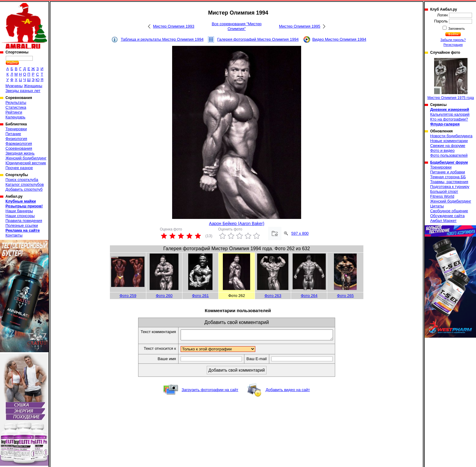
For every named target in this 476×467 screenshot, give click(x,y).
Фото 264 (309, 296)
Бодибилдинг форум (449, 162)
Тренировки (16, 129)
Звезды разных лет (23, 91)
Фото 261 (201, 296)
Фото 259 (128, 296)
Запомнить (456, 29)
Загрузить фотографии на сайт (210, 392)
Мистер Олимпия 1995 (300, 26)
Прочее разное (19, 168)
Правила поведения (24, 221)
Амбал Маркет (443, 221)
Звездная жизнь (20, 153)
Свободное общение (449, 211)
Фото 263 (273, 296)
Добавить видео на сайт (288, 392)
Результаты (16, 102)
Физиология (16, 139)
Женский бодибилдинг (26, 158)
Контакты (14, 235)
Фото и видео (442, 150)
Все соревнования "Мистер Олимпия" (236, 26)
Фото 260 (164, 296)
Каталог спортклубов (25, 184)
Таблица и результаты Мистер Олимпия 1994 (162, 39)
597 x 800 (300, 233)
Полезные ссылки (22, 225)
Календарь (15, 117)
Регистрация (453, 45)
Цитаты (437, 206)
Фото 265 (345, 296)
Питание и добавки (448, 172)
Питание (13, 134)
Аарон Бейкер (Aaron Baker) (236, 223)
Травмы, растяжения (449, 182)
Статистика (16, 107)
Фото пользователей (449, 155)
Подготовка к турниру (450, 187)
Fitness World (442, 196)
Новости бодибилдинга (451, 136)
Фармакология (19, 143)
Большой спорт (444, 191)
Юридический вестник (26, 163)
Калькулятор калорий (450, 114)
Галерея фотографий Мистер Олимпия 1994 (258, 39)
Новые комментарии (449, 141)
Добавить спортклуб (24, 189)
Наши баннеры (19, 211)
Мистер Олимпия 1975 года (451, 79)
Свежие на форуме (448, 146)
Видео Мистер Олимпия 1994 (339, 39)
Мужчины (14, 86)
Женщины (33, 86)
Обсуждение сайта (447, 216)
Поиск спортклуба (22, 180)
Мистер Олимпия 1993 (174, 26)
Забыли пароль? (453, 40)
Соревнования (19, 148)
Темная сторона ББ (448, 177)
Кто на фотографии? (449, 119)
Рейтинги (14, 112)
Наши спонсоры (20, 216)
